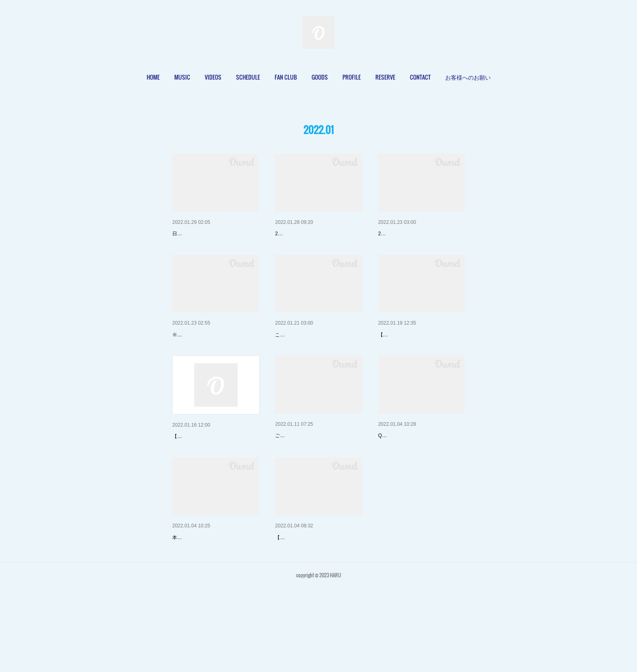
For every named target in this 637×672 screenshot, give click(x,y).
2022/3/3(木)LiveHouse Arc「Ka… (216, 479)
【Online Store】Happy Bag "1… (317, 478)
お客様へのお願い (468, 77)
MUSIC (182, 77)
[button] (153, 77)
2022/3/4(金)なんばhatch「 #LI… (420, 356)
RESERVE (385, 77)
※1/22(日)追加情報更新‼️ (199, 368)
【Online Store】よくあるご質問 (420, 478)
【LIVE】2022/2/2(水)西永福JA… (421, 234)
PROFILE (352, 77)
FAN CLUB (286, 77)
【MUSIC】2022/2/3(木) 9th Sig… (318, 234)
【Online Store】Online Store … (213, 600)
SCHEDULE (248, 77)
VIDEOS (213, 77)
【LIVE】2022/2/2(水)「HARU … (214, 234)
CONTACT (420, 77)
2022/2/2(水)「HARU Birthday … (214, 356)
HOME (153, 77)
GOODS (320, 77)
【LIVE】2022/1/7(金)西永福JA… (317, 600)
